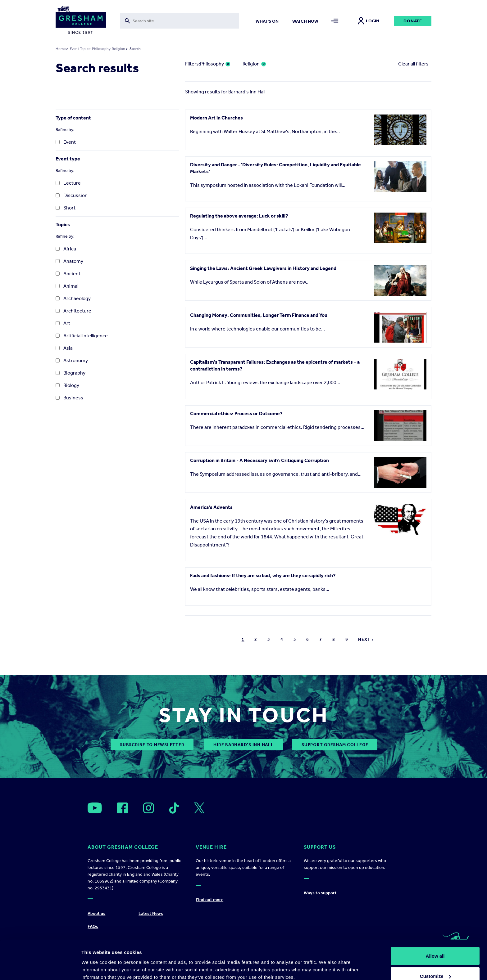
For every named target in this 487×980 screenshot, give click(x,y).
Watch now (305, 21)
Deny (435, 963)
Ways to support (320, 893)
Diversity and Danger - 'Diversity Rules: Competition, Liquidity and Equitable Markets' (275, 168)
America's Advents (211, 507)
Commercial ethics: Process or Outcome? (236, 414)
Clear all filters (413, 64)
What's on (267, 21)
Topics (63, 225)
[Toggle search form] (179, 21)
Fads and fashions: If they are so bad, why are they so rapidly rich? (263, 575)
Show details (96, 961)
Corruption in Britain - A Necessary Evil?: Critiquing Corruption (259, 460)
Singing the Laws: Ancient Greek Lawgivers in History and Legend (263, 268)
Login (369, 21)
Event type (68, 159)
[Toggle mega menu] (335, 21)
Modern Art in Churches (216, 118)
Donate (413, 21)
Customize (435, 943)
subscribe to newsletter (152, 745)
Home (61, 49)
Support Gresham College (335, 745)
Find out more (209, 900)
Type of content (73, 118)
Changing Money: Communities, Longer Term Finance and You (259, 315)
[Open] (95, 808)
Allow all (435, 923)
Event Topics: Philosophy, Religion (98, 49)
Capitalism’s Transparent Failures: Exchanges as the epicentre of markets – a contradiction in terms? (275, 365)
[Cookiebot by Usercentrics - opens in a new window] (40, 968)
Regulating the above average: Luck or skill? (239, 216)
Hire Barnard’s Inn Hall (243, 745)
